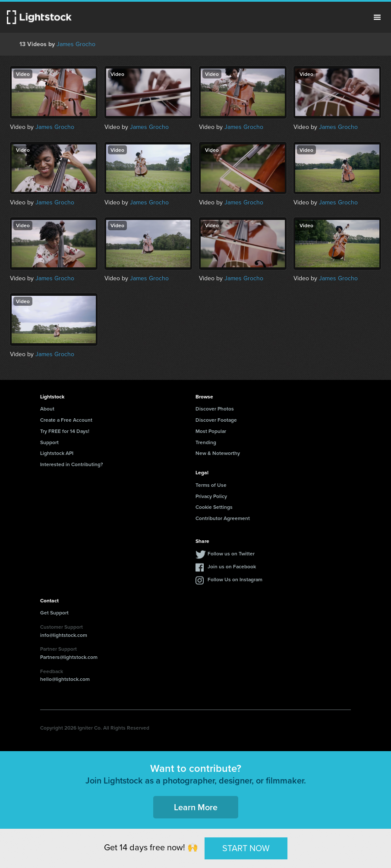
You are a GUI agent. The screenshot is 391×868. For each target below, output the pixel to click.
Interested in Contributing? (72, 464)
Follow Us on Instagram (235, 579)
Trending (206, 442)
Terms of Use (211, 485)
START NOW (246, 848)
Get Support (54, 613)
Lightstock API (57, 453)
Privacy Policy (211, 496)
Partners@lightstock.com (69, 657)
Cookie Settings (214, 507)
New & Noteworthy (218, 453)
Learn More (196, 807)
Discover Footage (216, 420)
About (47, 409)
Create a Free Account (66, 420)
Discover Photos (215, 409)
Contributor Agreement (223, 518)
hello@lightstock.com (65, 679)
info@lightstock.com (64, 635)
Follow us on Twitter (231, 553)
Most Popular (211, 431)
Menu (377, 17)
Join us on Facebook (232, 566)
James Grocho (76, 44)
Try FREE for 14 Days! (65, 431)
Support (49, 442)
